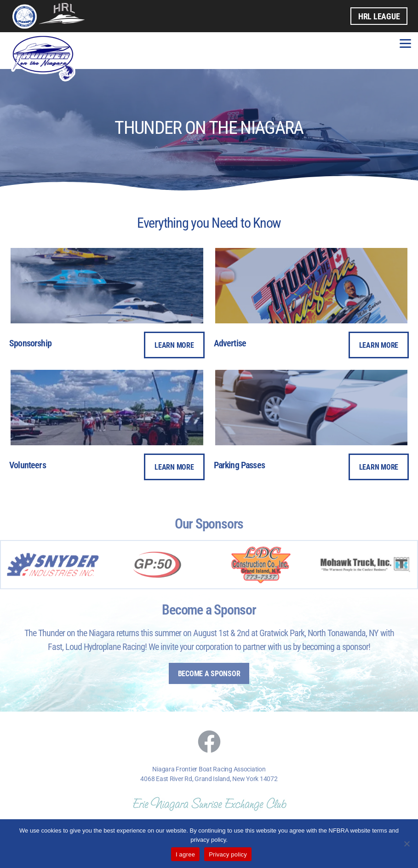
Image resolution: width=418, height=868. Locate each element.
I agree (185, 854)
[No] (407, 844)
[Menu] (405, 43)
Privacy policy (228, 854)
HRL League (379, 16)
